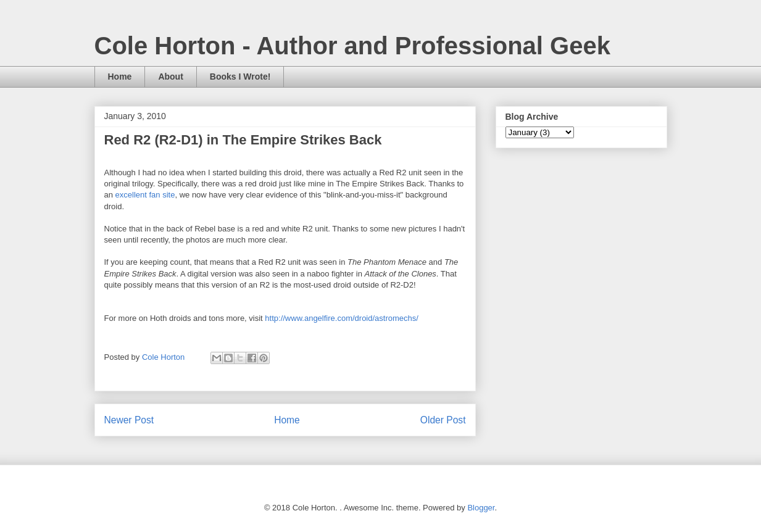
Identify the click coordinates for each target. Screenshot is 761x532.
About (170, 77)
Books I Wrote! (240, 77)
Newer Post (129, 420)
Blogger (481, 508)
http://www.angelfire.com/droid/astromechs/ (342, 318)
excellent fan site (145, 195)
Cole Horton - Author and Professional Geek (352, 46)
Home (120, 77)
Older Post (443, 420)
